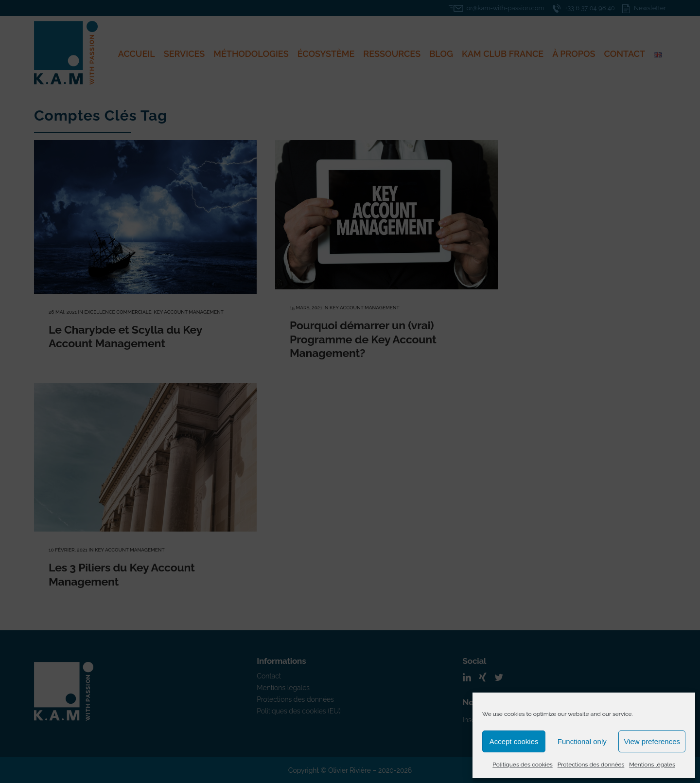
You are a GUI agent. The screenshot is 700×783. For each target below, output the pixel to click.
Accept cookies (514, 741)
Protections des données (591, 765)
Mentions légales (652, 765)
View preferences (652, 741)
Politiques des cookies (522, 765)
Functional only (582, 741)
